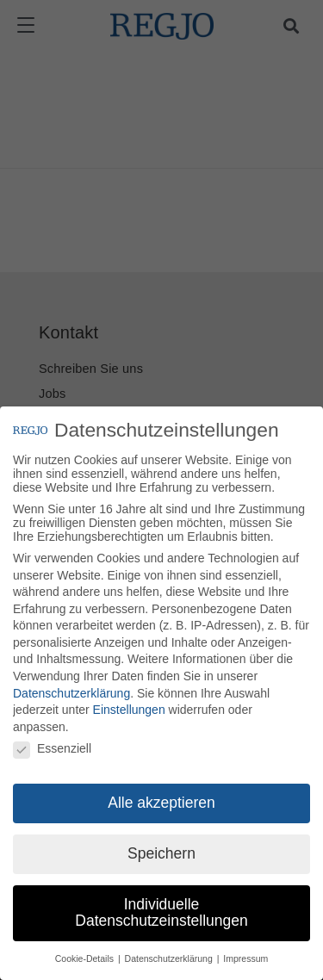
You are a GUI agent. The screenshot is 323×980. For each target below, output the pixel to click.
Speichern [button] (161, 857)
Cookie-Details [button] (86, 962)
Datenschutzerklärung (71, 696)
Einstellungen (129, 713)
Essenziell (52, 752)
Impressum (245, 962)
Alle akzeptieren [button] (161, 806)
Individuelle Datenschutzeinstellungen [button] (161, 916)
